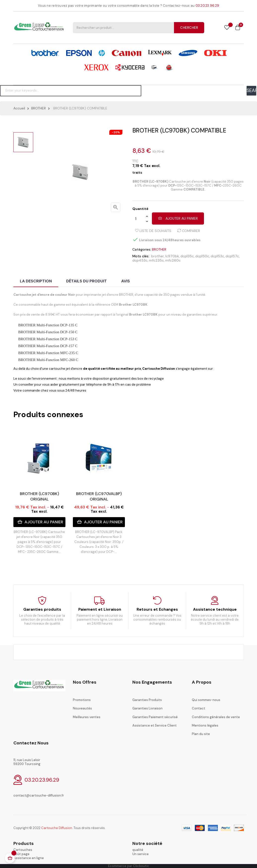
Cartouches (23, 850)
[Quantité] (139, 219)
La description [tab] (36, 281)
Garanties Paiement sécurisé (155, 717)
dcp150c (202, 256)
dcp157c (232, 256)
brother (157, 256)
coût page (21, 854)
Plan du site (201, 734)
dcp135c (187, 256)
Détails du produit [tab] (86, 281)
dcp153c (217, 256)
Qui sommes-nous (206, 700)
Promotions (82, 700)
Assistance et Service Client (155, 725)
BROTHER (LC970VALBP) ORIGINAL (99, 496)
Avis (126, 281)
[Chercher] (71, 91)
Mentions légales (205, 725)
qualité (138, 850)
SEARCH (251, 90)
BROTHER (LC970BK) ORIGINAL (39, 496)
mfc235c (156, 260)
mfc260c (173, 260)
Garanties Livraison (147, 708)
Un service (141, 854)
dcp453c (140, 260)
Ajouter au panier (178, 218)
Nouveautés (82, 708)
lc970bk (172, 256)
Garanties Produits (147, 700)
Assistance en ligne (29, 858)
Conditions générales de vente (216, 717)
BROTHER (159, 250)
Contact (199, 708)
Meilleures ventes (87, 717)
